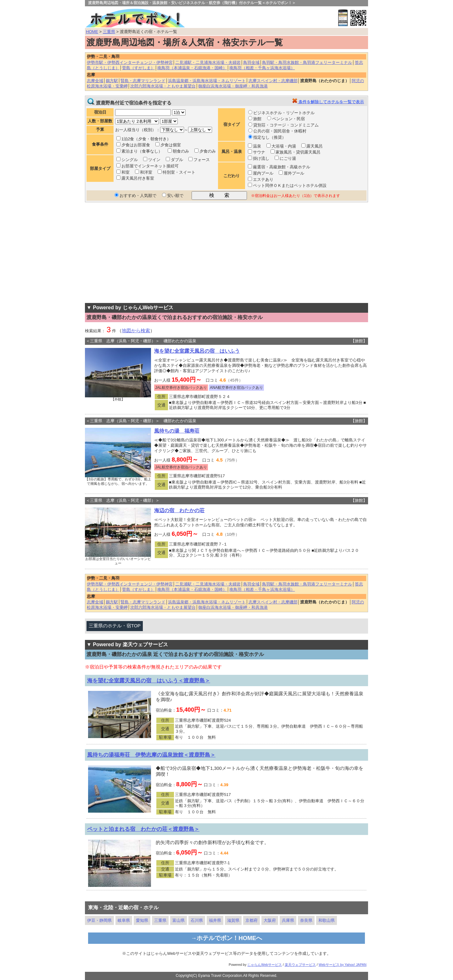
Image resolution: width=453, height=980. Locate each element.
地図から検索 (136, 331)
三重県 (109, 32)
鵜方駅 (112, 81)
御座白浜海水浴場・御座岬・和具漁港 (233, 86)
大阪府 (270, 920)
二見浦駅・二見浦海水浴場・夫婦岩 (208, 62)
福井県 (215, 920)
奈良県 (306, 920)
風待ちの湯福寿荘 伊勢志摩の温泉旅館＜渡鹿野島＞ (151, 755)
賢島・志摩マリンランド (143, 81)
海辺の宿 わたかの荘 (179, 510)
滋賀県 (233, 920)
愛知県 (142, 920)
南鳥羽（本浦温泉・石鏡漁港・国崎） (192, 68)
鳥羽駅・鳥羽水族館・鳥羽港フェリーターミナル (307, 62)
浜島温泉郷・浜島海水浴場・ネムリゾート (207, 81)
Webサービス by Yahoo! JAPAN (343, 965)
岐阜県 (124, 920)
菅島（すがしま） (138, 68)
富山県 (179, 920)
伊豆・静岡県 (99, 920)
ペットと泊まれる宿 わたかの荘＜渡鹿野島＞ (143, 829)
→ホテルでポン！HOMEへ (227, 938)
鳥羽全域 (251, 62)
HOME (92, 32)
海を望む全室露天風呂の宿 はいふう (197, 351)
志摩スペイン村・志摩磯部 (273, 81)
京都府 (252, 920)
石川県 (197, 920)
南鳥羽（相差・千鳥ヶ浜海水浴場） (262, 68)
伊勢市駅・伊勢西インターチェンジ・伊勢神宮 (130, 62)
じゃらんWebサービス (265, 965)
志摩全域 (95, 81)
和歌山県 (327, 920)
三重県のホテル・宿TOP (115, 626)
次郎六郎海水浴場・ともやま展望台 (163, 86)
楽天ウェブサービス (300, 965)
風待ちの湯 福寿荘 (177, 431)
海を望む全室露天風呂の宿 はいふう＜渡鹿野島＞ (149, 680)
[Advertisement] (226, 253)
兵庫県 (288, 920)
